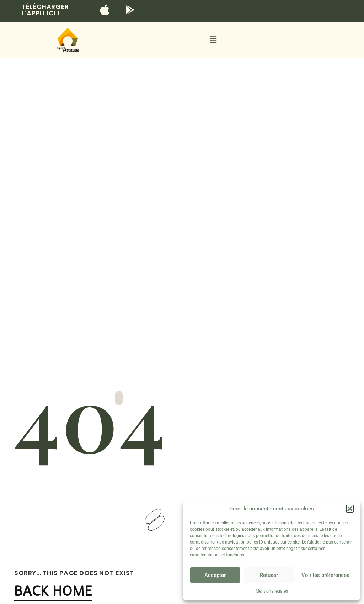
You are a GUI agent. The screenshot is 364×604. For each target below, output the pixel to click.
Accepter (215, 575)
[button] (350, 509)
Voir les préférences (325, 575)
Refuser (269, 575)
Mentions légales (272, 591)
